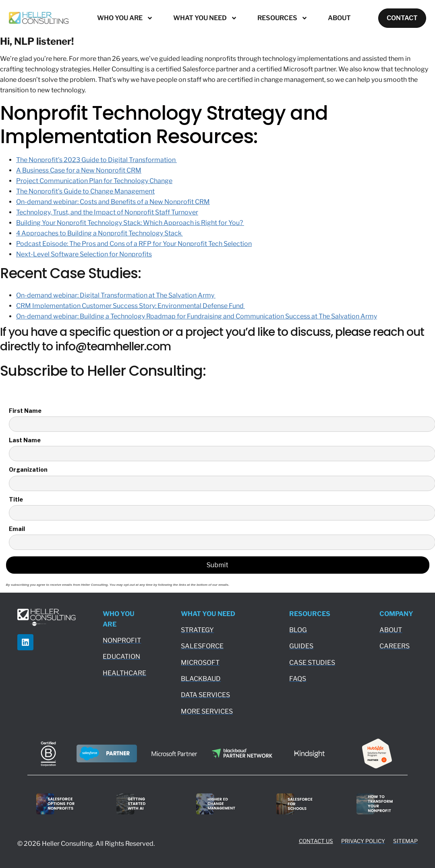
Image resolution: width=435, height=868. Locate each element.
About (339, 18)
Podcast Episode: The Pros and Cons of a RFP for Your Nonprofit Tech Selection (134, 244)
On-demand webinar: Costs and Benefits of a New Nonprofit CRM (113, 202)
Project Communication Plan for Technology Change (94, 181)
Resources (282, 18)
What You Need (205, 18)
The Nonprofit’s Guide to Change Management (85, 191)
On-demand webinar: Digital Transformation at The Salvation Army (116, 295)
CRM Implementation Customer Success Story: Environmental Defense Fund (130, 306)
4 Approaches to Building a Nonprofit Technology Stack (99, 233)
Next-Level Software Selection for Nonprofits (84, 254)
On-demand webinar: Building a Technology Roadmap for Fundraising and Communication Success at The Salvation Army (197, 316)
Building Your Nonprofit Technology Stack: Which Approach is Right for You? (130, 223)
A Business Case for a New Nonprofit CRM (79, 170)
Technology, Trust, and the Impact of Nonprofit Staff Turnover (107, 212)
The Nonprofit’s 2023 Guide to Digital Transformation (96, 160)
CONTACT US (316, 841)
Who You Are (125, 18)
